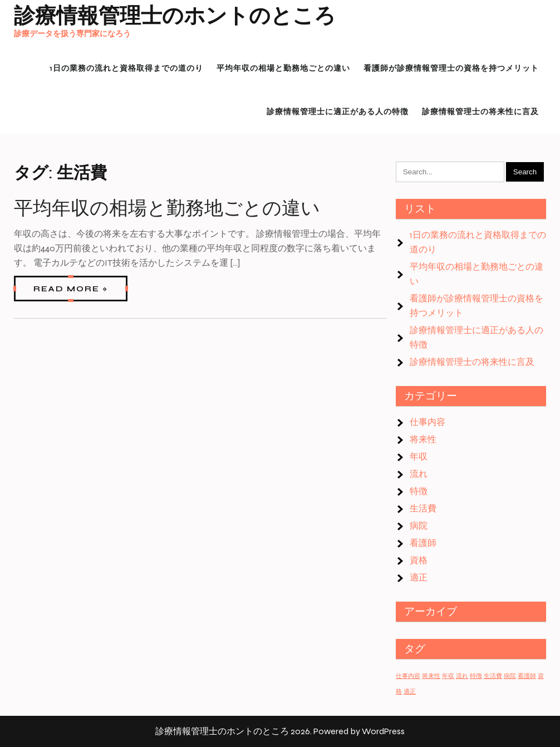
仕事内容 (428, 422)
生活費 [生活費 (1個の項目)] (493, 676)
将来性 (423, 439)
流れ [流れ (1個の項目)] (462, 676)
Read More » (71, 289)
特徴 (419, 491)
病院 (419, 526)
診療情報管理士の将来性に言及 (472, 362)
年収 (419, 456)
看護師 (423, 543)
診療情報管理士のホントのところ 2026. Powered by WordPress (280, 731)
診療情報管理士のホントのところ (175, 16)
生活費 (423, 508)
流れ (419, 474)
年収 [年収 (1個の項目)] (448, 676)
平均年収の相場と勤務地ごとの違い (167, 208)
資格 (419, 560)
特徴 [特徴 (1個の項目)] (476, 676)
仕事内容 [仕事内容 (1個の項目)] (408, 676)
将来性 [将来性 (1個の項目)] (431, 676)
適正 (419, 577)
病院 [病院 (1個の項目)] (510, 676)
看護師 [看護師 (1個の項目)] (527, 676)
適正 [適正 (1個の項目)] (410, 692)
